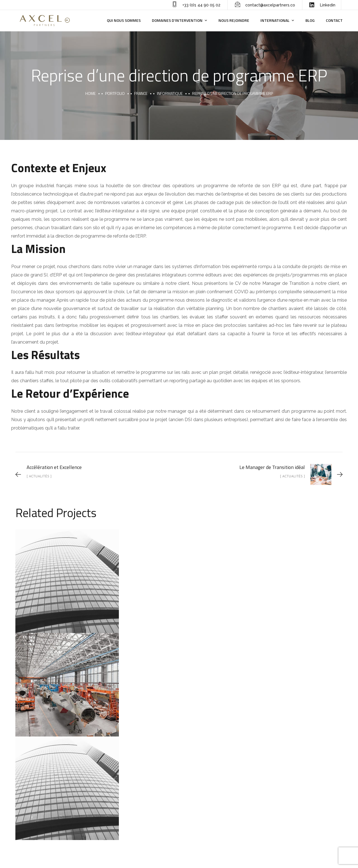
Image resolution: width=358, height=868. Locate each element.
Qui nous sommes (124, 20)
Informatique (170, 93)
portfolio (115, 93)
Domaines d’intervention (177, 20)
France (141, 93)
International (275, 20)
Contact (334, 20)
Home (90, 93)
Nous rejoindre (234, 20)
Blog (310, 20)
